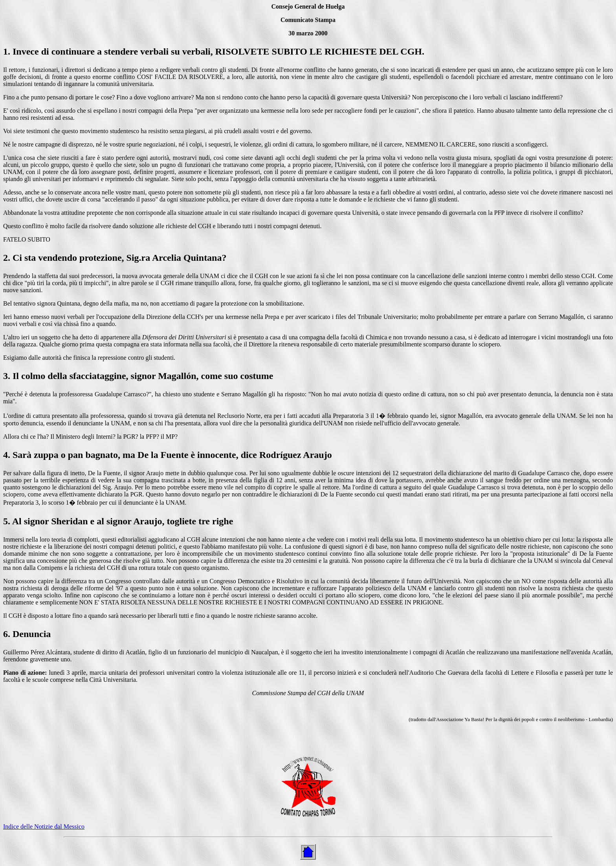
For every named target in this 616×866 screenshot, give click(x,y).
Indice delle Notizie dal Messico (44, 827)
